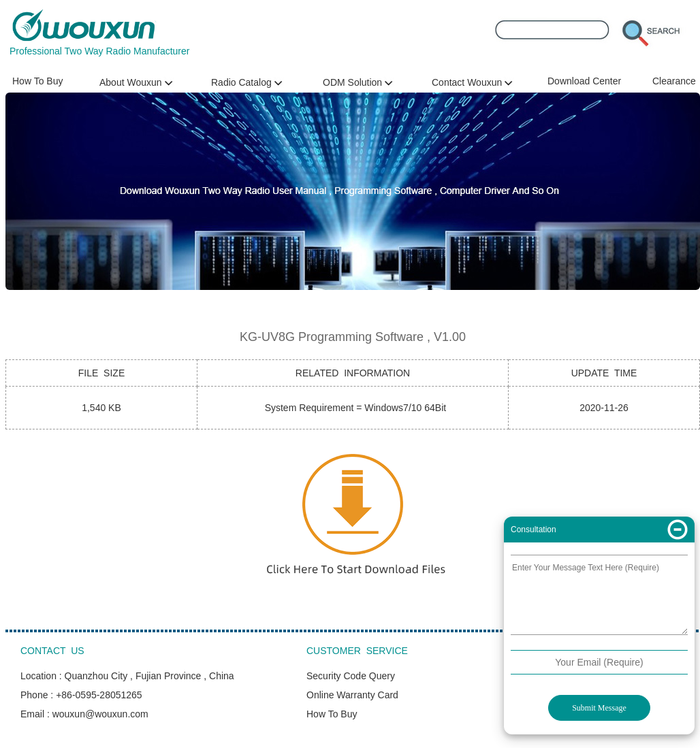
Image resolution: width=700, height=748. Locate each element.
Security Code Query (351, 676)
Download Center (584, 81)
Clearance (674, 81)
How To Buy (37, 81)
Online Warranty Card (352, 695)
